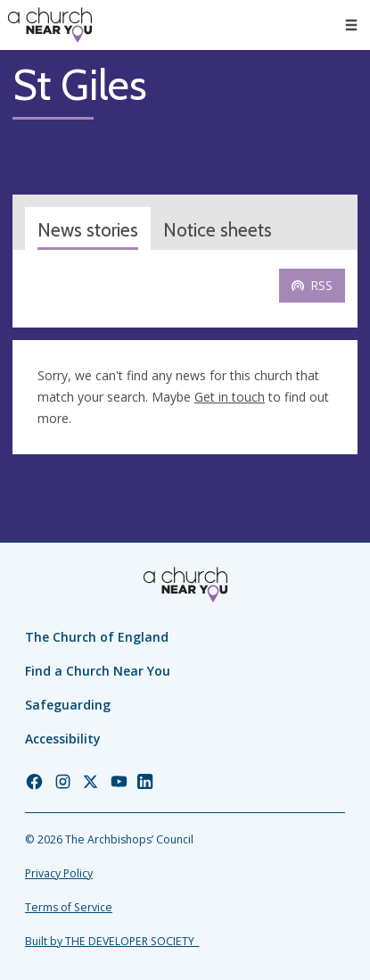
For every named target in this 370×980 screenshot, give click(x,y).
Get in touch (230, 397)
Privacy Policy (59, 873)
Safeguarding (68, 705)
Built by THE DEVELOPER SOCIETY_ (112, 941)
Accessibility (63, 739)
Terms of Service (69, 907)
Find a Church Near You (98, 671)
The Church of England (97, 637)
